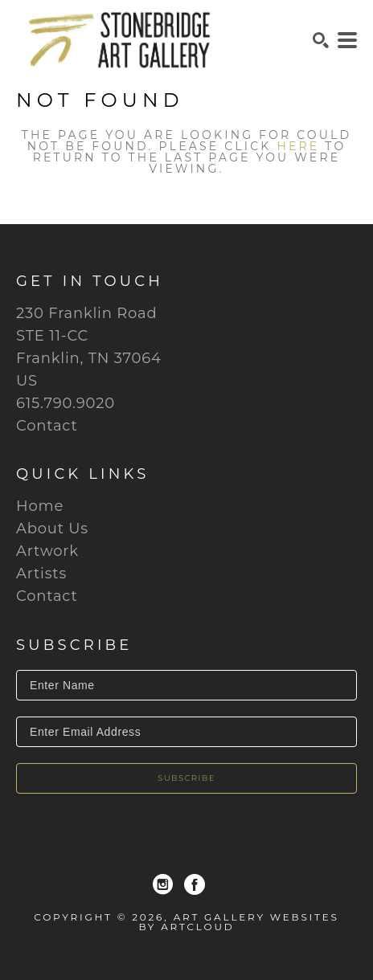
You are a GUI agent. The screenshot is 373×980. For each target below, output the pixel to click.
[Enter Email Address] (186, 732)
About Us (52, 529)
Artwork (47, 551)
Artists (41, 574)
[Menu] (347, 40)
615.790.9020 (66, 403)
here (298, 146)
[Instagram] (163, 884)
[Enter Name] (186, 685)
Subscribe (186, 778)
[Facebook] (195, 884)
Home (40, 506)
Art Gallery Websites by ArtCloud (239, 922)
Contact (47, 426)
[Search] (321, 40)
